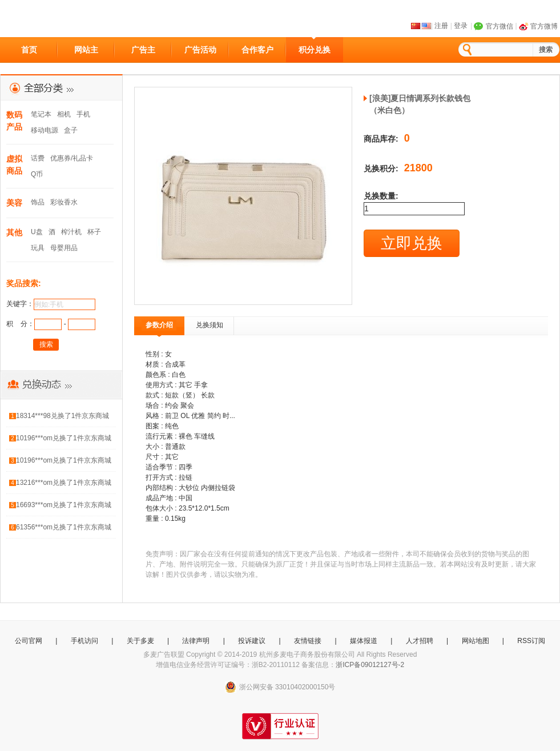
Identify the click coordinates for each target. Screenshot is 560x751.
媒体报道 (364, 641)
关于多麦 (140, 641)
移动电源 (45, 130)
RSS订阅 (531, 641)
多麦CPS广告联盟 (52, 19)
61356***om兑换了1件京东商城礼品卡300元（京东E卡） (64, 529)
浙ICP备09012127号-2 (370, 665)
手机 (83, 114)
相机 (64, 114)
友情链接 (308, 641)
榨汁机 (71, 232)
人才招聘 (420, 641)
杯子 (94, 232)
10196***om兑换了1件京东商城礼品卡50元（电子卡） (64, 440)
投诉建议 (252, 641)
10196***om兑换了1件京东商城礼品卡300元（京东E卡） (64, 462)
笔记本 (41, 114)
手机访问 (84, 641)
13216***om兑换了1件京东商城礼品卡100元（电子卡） (64, 485)
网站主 (86, 50)
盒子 (71, 130)
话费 (38, 158)
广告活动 (200, 50)
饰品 (38, 202)
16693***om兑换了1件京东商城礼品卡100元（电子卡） (64, 507)
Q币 (37, 174)
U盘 (37, 232)
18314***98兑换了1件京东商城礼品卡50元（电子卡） (63, 418)
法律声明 (196, 641)
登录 (461, 26)
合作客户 (257, 50)
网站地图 (476, 641)
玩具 (38, 248)
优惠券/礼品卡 (72, 158)
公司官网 (29, 641)
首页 (29, 50)
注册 (441, 26)
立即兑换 (412, 243)
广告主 (143, 50)
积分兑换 (315, 50)
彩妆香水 (64, 202)
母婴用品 (64, 248)
